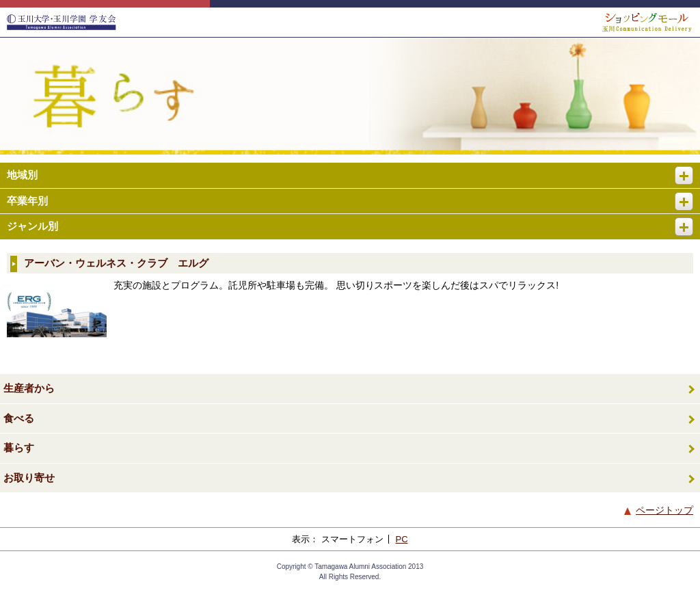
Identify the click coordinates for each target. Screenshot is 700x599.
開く (690, 170)
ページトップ (664, 510)
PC (402, 539)
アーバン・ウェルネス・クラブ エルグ (116, 263)
